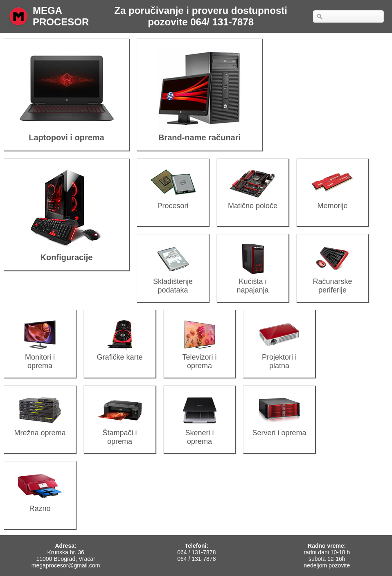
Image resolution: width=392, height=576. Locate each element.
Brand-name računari (199, 132)
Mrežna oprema (40, 429)
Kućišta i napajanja (253, 281)
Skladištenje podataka (173, 281)
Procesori (173, 201)
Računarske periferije (332, 281)
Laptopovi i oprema (66, 132)
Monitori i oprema (40, 357)
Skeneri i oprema (199, 433)
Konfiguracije (66, 252)
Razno (40, 504)
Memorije (332, 201)
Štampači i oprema (120, 433)
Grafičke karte (120, 353)
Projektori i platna (279, 357)
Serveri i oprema (279, 429)
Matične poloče (253, 201)
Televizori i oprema (199, 357)
